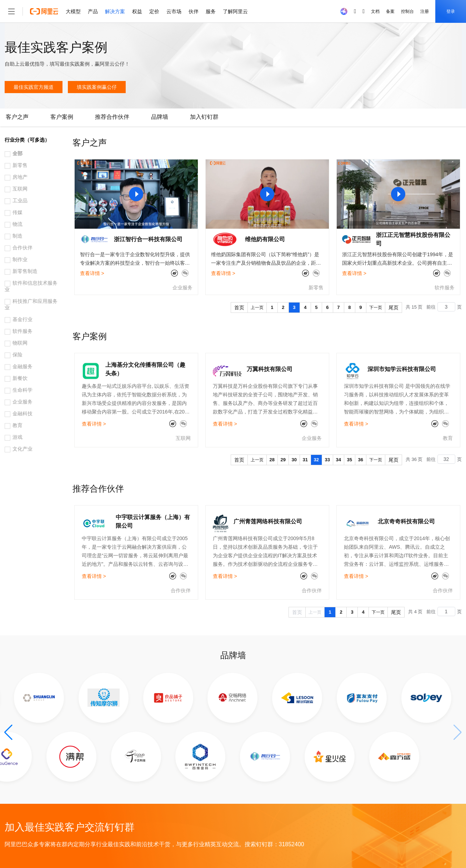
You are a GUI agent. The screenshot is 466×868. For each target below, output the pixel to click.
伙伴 (194, 11)
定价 (154, 11)
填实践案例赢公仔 (97, 87)
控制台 (407, 11)
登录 (451, 11)
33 (327, 460)
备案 (390, 11)
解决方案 (115, 11)
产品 (93, 11)
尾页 (394, 308)
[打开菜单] (11, 11)
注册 (425, 11)
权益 (137, 11)
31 (305, 460)
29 (283, 460)
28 (272, 460)
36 (361, 460)
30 (294, 460)
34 (339, 460)
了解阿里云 (235, 11)
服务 (211, 11)
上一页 (257, 308)
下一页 (376, 308)
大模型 (73, 11)
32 (316, 460)
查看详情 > (92, 273)
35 (350, 460)
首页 (239, 308)
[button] (8, 732)
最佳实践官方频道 (34, 87)
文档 (375, 11)
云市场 (174, 11)
